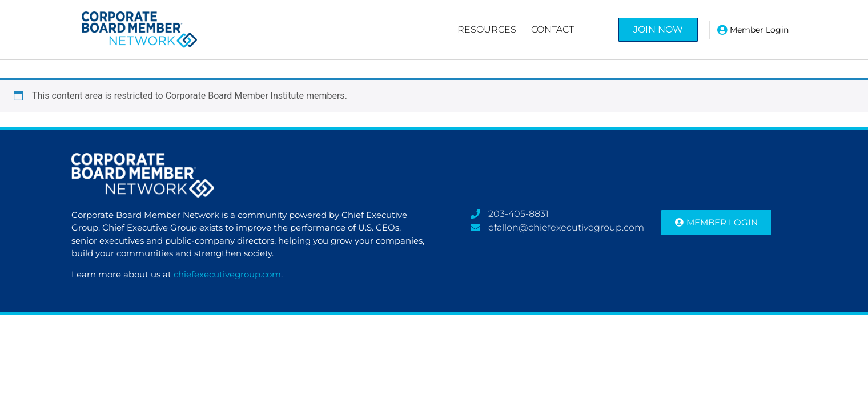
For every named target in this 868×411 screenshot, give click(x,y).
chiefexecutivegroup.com (227, 274)
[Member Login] (722, 30)
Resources (487, 29)
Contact (552, 29)
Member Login (759, 30)
